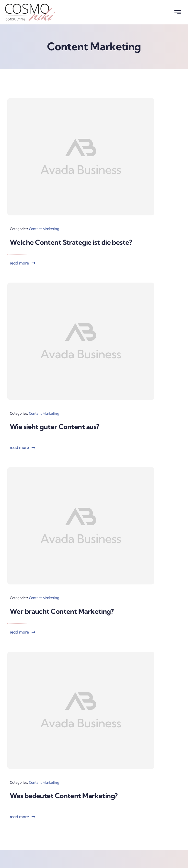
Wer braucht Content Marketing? (62, 611)
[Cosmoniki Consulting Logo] (30, 6)
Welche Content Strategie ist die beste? (71, 242)
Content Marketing (44, 229)
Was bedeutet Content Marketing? (64, 796)
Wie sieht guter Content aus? (54, 427)
